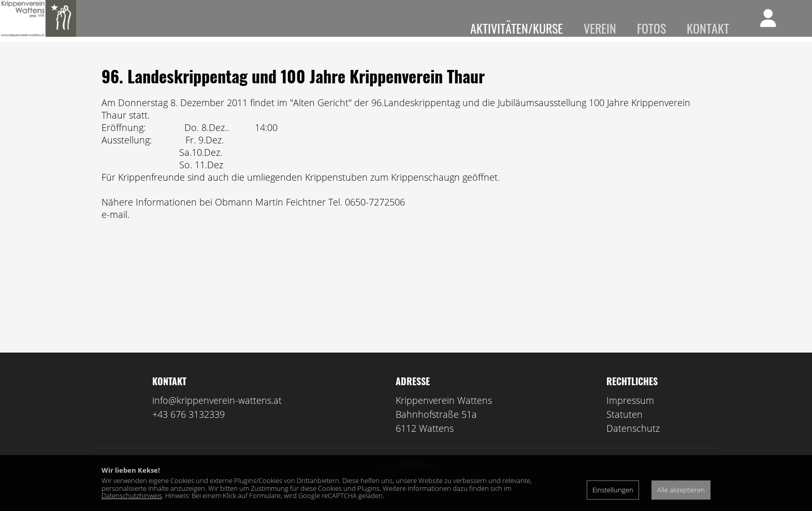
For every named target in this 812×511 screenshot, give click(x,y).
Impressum (630, 415)
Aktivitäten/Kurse (517, 28)
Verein (600, 28)
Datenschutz (633, 443)
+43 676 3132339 (189, 429)
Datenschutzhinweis (132, 495)
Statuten (625, 429)
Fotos (651, 28)
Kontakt (708, 28)
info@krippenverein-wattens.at (217, 415)
